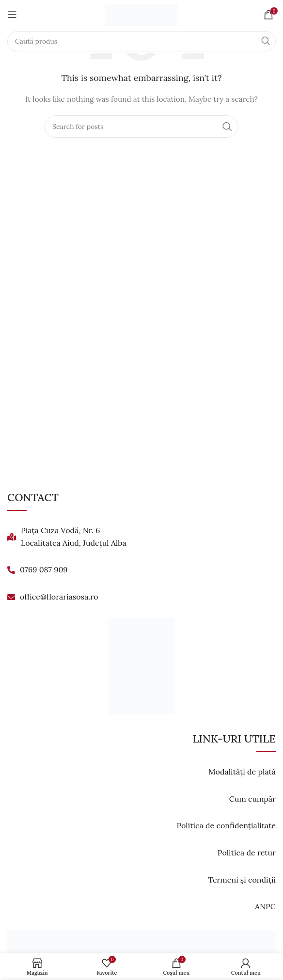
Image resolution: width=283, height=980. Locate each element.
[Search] (141, 41)
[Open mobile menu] (12, 15)
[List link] (141, 537)
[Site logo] (141, 14)
